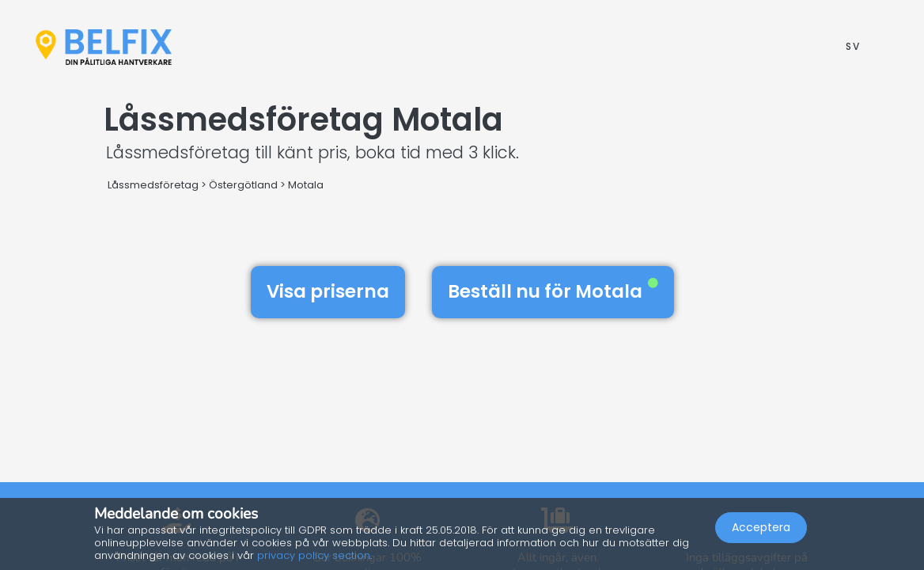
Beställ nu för (553, 291)
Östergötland (243, 185)
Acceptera (761, 527)
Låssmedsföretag (153, 185)
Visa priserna (328, 291)
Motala (306, 185)
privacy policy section (314, 555)
